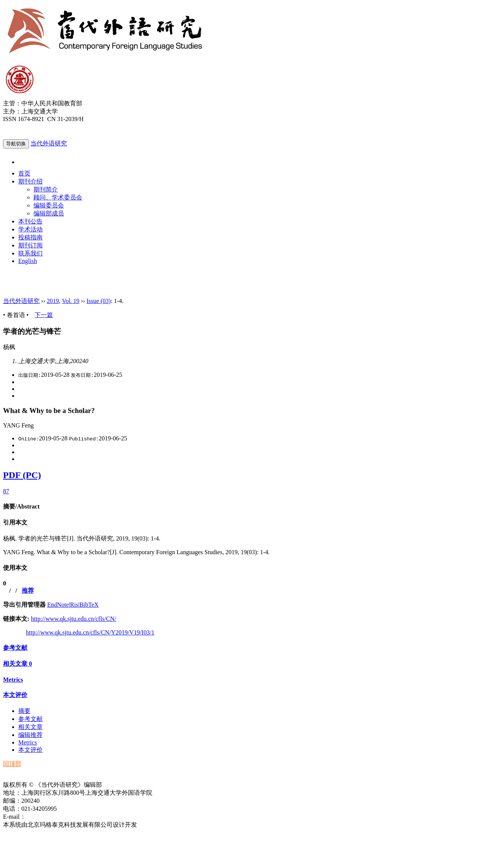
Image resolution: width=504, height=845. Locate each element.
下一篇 (44, 315)
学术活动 (30, 229)
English (28, 261)
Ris (74, 605)
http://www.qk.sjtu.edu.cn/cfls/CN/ (73, 619)
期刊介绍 (30, 181)
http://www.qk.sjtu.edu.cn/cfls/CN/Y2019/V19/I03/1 (90, 632)
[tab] (252, 507)
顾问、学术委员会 (58, 197)
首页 (24, 173)
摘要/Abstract (21, 506)
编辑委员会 (49, 205)
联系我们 (30, 253)
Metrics (13, 680)
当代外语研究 (49, 143)
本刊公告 (30, 221)
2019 (53, 301)
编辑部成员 (49, 213)
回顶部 (12, 764)
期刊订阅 (30, 245)
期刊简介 (46, 189)
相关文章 (18, 664)
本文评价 (15, 695)
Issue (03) (99, 301)
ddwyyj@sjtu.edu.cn (51, 817)
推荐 (28, 591)
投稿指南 (30, 237)
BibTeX (89, 605)
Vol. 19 (71, 301)
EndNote (58, 605)
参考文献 (15, 648)
